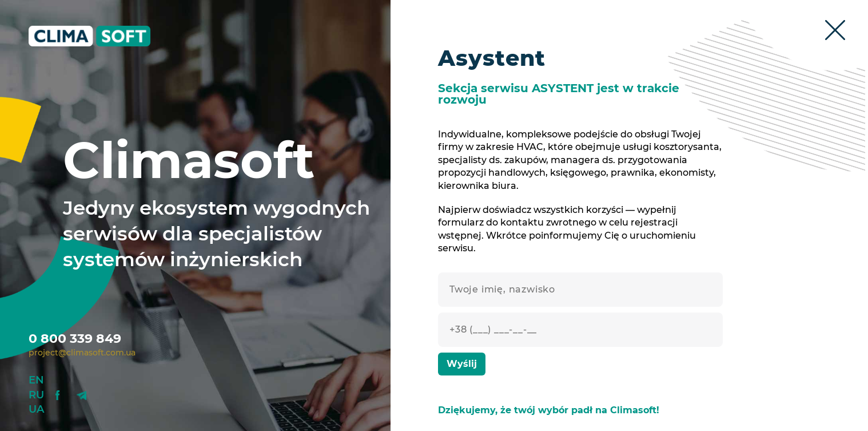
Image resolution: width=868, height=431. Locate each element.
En (36, 380)
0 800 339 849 (75, 339)
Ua (36, 409)
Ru (36, 395)
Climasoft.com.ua (99, 36)
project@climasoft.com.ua (82, 353)
